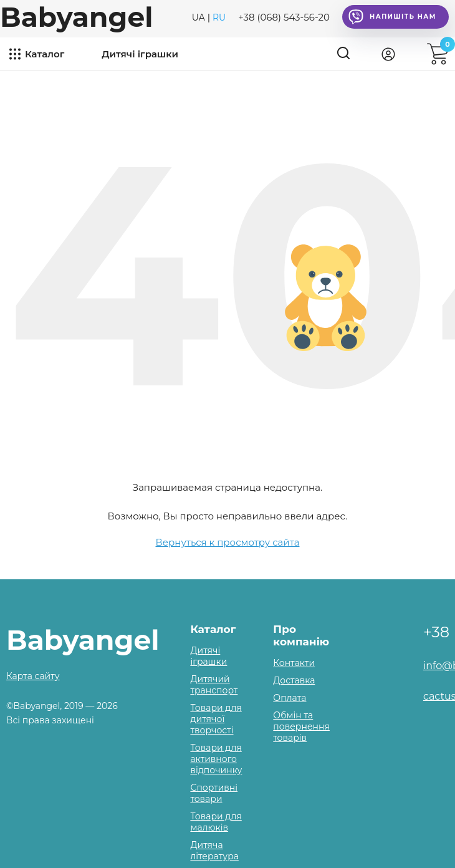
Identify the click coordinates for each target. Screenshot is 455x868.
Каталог (45, 54)
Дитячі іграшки (140, 54)
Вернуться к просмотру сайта (228, 542)
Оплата (290, 698)
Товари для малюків (216, 822)
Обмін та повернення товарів (301, 726)
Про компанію (301, 635)
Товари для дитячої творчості (216, 719)
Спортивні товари (214, 793)
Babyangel (76, 17)
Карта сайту (33, 676)
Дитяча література (214, 851)
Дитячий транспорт (214, 685)
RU (219, 17)
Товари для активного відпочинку (216, 759)
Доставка (294, 680)
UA (199, 17)
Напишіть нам (392, 17)
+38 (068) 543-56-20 (284, 17)
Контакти (294, 663)
